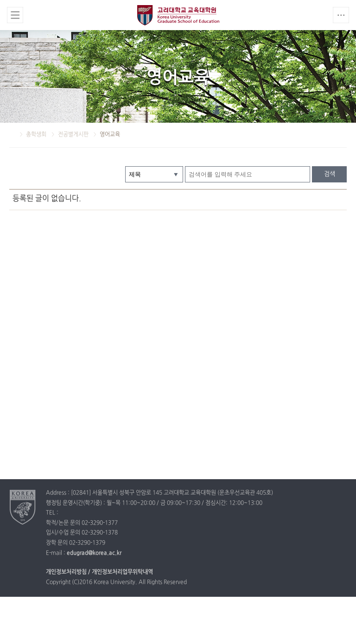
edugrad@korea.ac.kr (94, 553)
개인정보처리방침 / (68, 572)
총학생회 (37, 135)
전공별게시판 (74, 135)
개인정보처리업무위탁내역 (122, 572)
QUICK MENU (341, 15)
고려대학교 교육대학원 (178, 15)
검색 (330, 174)
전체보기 (15, 15)
